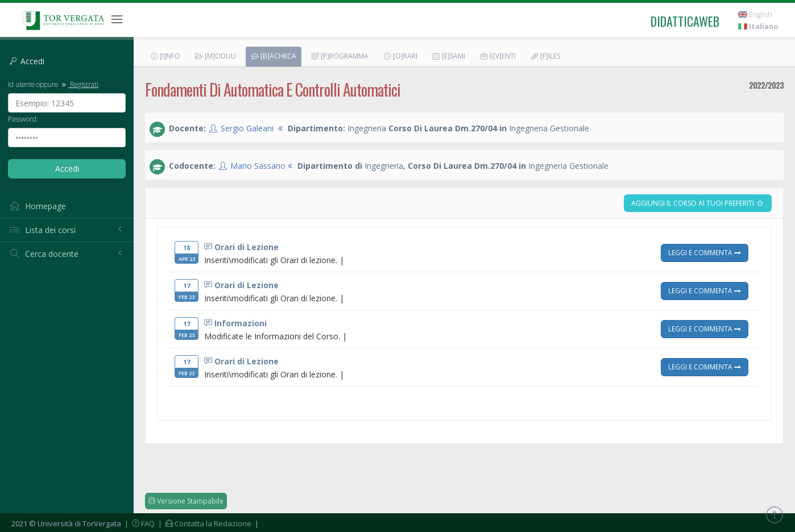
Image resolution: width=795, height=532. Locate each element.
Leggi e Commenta (705, 252)
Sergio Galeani (247, 128)
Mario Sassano (258, 166)
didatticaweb (685, 21)
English (755, 14)
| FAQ (139, 523)
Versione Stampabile (186, 501)
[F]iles (545, 56)
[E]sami (448, 56)
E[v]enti (498, 56)
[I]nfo (165, 56)
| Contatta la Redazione (204, 523)
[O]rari (400, 56)
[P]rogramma (339, 56)
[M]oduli (215, 56)
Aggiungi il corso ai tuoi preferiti (698, 203)
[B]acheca (273, 56)
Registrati (79, 84)
